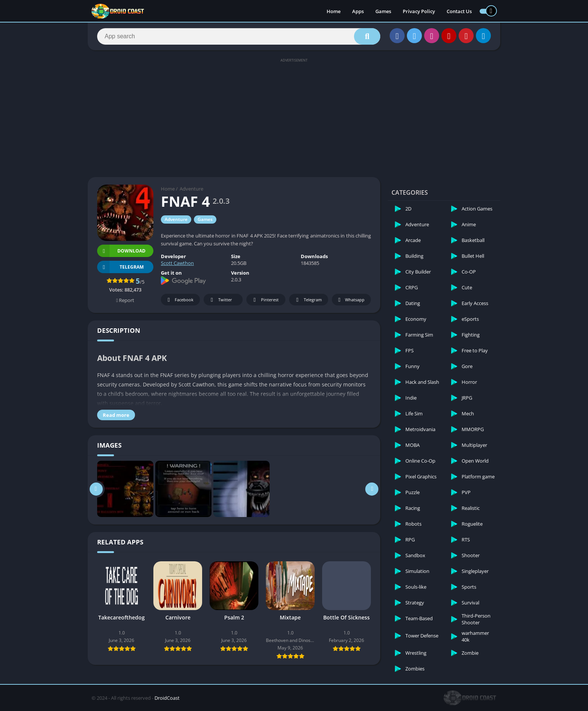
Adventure (191, 189)
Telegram (308, 300)
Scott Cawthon (177, 263)
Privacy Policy (419, 11)
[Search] (239, 36)
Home (334, 11)
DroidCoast (167, 698)
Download (121, 251)
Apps (358, 11)
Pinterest (265, 300)
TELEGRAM (120, 267)
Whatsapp (350, 300)
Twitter (220, 300)
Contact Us (459, 11)
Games (383, 11)
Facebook (179, 300)
